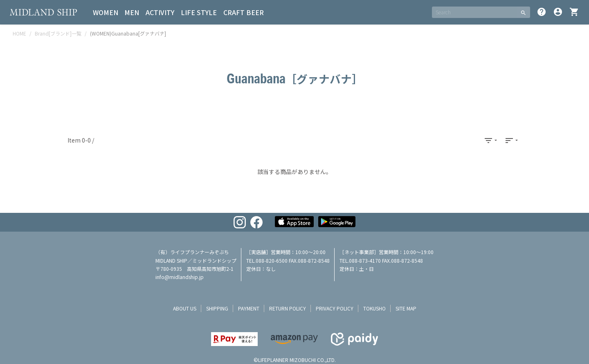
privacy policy (335, 308)
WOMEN (106, 12)
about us (185, 308)
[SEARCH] (474, 12)
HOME (19, 33)
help (542, 12)
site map (406, 308)
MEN (132, 12)
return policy (288, 308)
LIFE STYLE (199, 12)
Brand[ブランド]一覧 (58, 33)
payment (249, 308)
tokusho (374, 308)
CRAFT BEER (244, 12)
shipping (217, 308)
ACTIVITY (160, 12)
